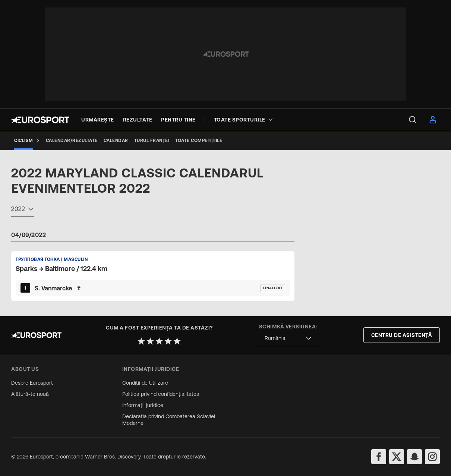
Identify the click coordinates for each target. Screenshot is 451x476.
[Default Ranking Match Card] (153, 276)
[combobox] (23, 210)
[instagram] (432, 457)
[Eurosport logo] (40, 120)
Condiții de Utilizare (145, 383)
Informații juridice (143, 405)
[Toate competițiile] (199, 141)
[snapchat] (414, 457)
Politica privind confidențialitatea (161, 394)
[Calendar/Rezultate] (72, 141)
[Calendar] (116, 141)
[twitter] (397, 457)
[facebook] (379, 457)
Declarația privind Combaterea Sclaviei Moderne (169, 420)
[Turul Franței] (152, 141)
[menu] (413, 120)
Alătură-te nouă (30, 394)
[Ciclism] (27, 141)
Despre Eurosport (32, 383)
